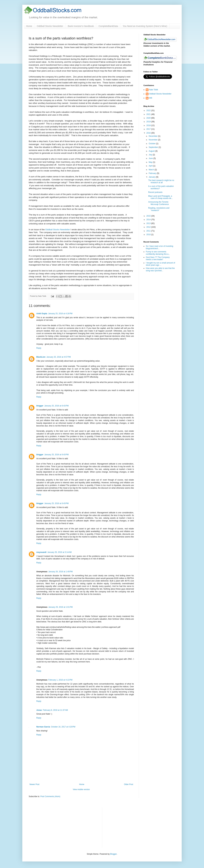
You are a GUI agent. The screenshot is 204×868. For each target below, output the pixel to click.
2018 (149, 125)
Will (151, 98)
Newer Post (34, 784)
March (152, 170)
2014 (149, 220)
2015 (149, 216)
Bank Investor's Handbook (81, 26)
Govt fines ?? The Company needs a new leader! (158, 258)
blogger (40, 406)
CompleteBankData (108, 26)
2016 (149, 133)
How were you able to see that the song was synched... (160, 269)
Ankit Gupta (42, 314)
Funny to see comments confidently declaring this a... (158, 253)
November (153, 140)
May (151, 162)
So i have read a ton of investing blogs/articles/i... (159, 247)
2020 (149, 118)
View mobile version (81, 789)
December (153, 136)
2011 (149, 231)
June (151, 158)
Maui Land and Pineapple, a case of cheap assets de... (160, 197)
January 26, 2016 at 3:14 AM (59, 552)
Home (29, 26)
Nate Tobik (153, 90)
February (153, 173)
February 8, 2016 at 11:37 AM (55, 710)
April (151, 166)
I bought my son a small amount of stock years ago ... (160, 264)
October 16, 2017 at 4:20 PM (63, 727)
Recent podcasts (155, 192)
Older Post (129, 784)
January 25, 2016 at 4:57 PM (58, 357)
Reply (39, 348)
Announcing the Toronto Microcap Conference (158, 203)
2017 (149, 129)
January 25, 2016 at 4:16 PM (60, 314)
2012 (149, 227)
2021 (149, 114)
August (152, 151)
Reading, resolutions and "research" (159, 209)
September (154, 147)
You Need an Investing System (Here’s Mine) (145, 26)
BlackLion (41, 357)
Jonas (39, 710)
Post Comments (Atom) (50, 796)
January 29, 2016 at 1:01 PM (60, 607)
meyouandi (41, 552)
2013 (149, 223)
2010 (149, 235)
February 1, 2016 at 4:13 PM (60, 680)
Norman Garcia (43, 727)
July (151, 155)
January (152, 177)
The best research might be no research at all (161, 181)
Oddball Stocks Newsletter (50, 26)
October (152, 144)
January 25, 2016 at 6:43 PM (56, 406)
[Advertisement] (128, 827)
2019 (149, 122)
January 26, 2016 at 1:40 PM (60, 572)
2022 (149, 111)
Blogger (113, 854)
